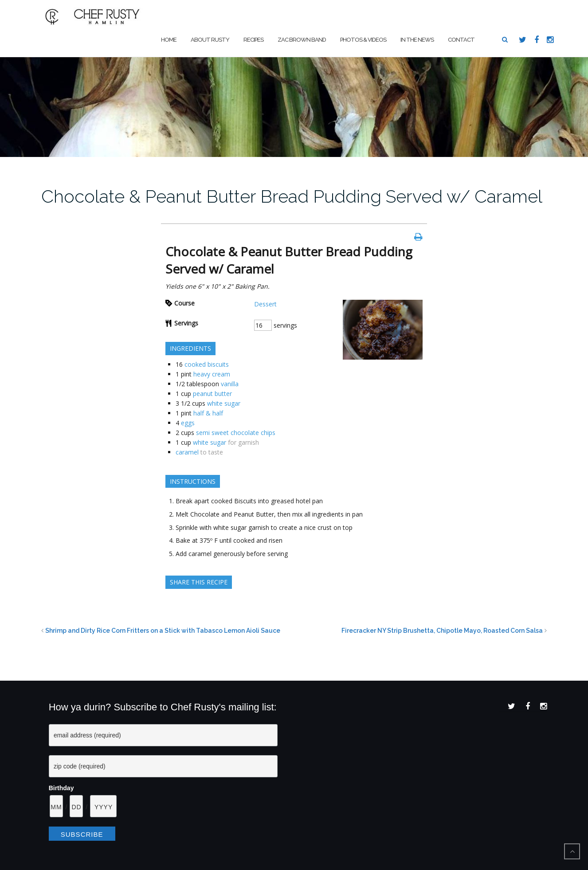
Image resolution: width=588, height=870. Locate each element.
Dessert (265, 304)
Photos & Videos (363, 40)
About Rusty (210, 40)
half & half (208, 413)
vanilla (230, 384)
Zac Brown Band (302, 40)
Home (169, 40)
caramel (187, 452)
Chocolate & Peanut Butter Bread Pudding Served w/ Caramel (292, 196)
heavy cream (212, 374)
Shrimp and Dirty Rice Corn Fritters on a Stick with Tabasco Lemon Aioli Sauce (163, 631)
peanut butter (212, 394)
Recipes (253, 40)
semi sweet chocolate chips (236, 433)
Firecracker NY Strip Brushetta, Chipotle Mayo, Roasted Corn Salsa (442, 631)
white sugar (224, 403)
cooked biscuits (207, 364)
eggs (188, 423)
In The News (417, 40)
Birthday (61, 788)
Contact (461, 40)
